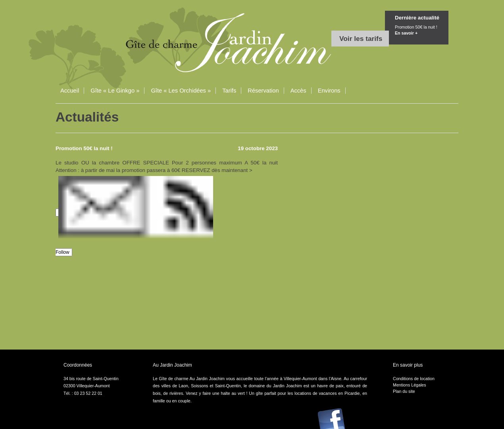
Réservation (263, 91)
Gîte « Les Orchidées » (181, 91)
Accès (298, 91)
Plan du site (404, 391)
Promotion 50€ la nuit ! (422, 31)
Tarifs (229, 91)
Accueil (70, 91)
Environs (329, 91)
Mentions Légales (410, 385)
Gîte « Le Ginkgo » (115, 91)
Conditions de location (414, 379)
